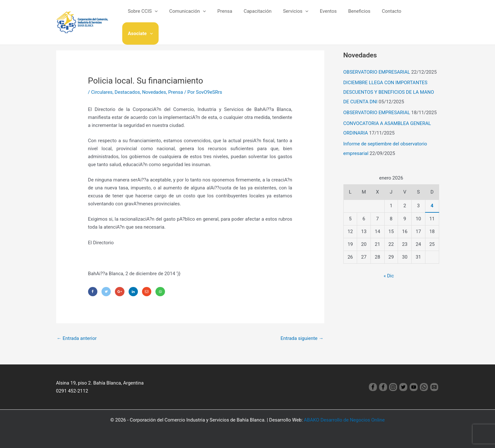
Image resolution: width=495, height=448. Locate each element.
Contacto (390, 16)
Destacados (127, 92)
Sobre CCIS (154, 16)
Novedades (154, 92)
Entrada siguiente (302, 338)
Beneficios (360, 16)
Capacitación (263, 16)
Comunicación (197, 16)
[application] (166, 16)
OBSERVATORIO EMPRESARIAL (377, 72)
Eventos (330, 16)
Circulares (102, 92)
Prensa (232, 16)
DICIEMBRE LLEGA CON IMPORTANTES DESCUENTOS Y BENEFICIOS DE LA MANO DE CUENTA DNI (389, 92)
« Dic (389, 276)
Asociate (422, 16)
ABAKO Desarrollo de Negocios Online (344, 420)
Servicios (300, 16)
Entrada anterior (77, 338)
